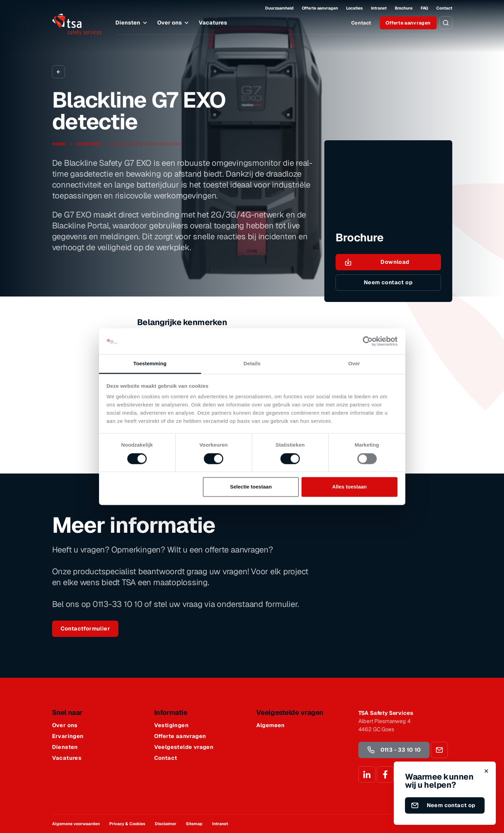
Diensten (132, 23)
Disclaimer (166, 824)
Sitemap (194, 824)
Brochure (404, 8)
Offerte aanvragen (320, 8)
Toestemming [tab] (150, 364)
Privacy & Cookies (127, 824)
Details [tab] (252, 364)
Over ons (174, 23)
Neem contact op (388, 282)
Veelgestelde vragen (184, 747)
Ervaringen (68, 736)
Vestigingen (171, 725)
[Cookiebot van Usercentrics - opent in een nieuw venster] (368, 341)
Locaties (354, 8)
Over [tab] (354, 364)
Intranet (379, 8)
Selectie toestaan (251, 487)
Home (60, 144)
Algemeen (271, 725)
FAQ (425, 8)
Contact (444, 8)
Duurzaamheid (279, 8)
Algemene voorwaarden (76, 824)
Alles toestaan (349, 487)
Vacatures (213, 23)
